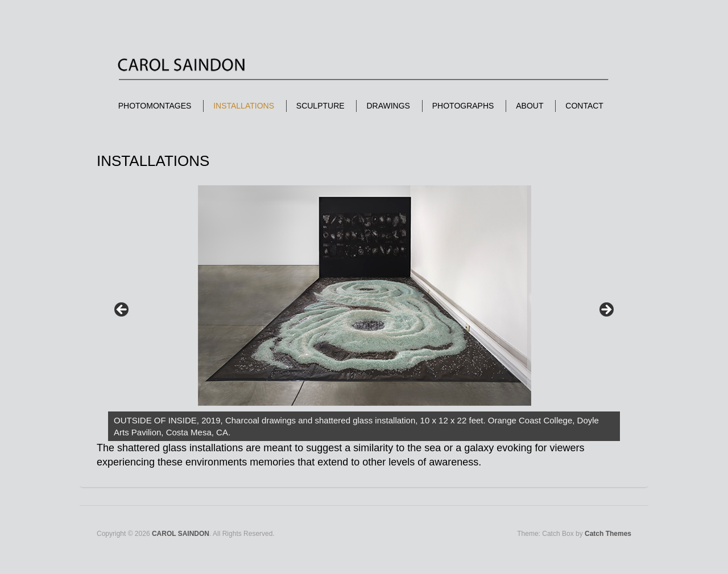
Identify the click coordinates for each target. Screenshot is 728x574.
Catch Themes (608, 534)
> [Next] (606, 310)
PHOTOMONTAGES (155, 106)
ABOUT (530, 106)
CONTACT (584, 106)
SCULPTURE (320, 106)
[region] (364, 313)
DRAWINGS (388, 106)
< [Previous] (122, 310)
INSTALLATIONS (244, 106)
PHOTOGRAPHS (463, 106)
